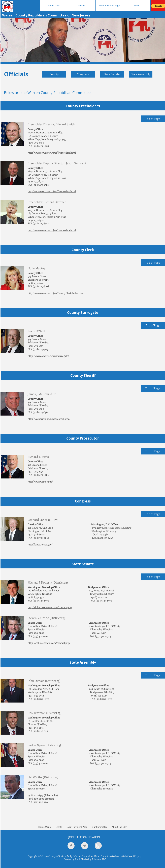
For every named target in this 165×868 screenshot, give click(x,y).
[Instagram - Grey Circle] (98, 846)
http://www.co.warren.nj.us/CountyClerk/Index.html (56, 293)
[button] (83, 40)
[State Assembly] (141, 74)
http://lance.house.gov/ (40, 544)
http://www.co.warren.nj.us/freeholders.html (52, 153)
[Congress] (83, 74)
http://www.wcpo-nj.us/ (40, 481)
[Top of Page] (153, 119)
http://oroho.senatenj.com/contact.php (49, 643)
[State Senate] (112, 74)
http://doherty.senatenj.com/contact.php (50, 607)
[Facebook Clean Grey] (71, 846)
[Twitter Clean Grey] (85, 846)
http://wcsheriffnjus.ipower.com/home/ (49, 419)
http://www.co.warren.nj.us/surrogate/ (48, 356)
